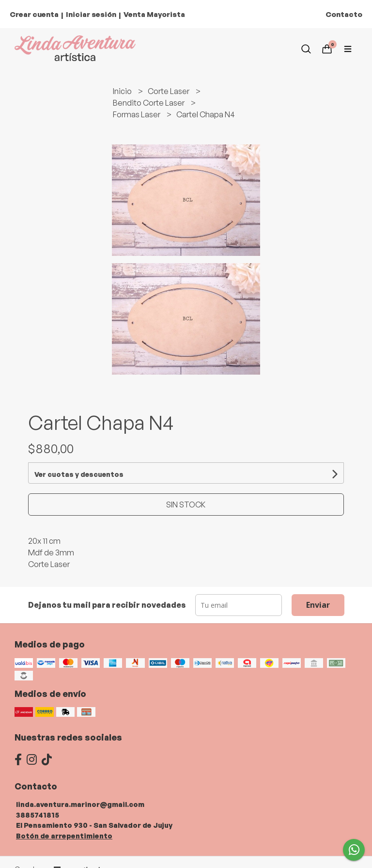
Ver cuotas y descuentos (79, 474)
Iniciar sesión (91, 14)
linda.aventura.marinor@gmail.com (80, 804)
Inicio (123, 91)
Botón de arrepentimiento (64, 836)
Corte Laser (169, 91)
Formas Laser (137, 114)
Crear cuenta (34, 14)
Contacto (344, 14)
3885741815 (38, 815)
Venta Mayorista (154, 14)
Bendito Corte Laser (149, 103)
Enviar (318, 605)
